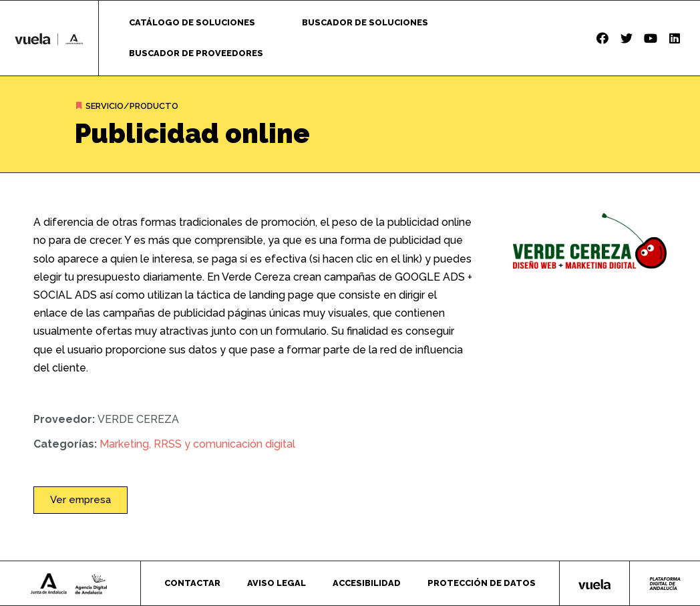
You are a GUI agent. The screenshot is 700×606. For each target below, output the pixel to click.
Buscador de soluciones (365, 22)
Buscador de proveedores (196, 53)
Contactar (192, 583)
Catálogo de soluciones (192, 22)
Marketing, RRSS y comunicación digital (197, 444)
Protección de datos (482, 583)
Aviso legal (277, 583)
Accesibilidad (367, 583)
